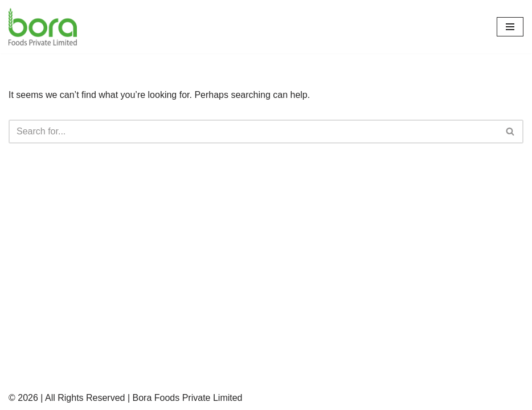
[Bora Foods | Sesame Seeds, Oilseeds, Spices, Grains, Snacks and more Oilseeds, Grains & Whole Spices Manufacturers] (43, 27)
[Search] (253, 132)
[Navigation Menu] (510, 27)
